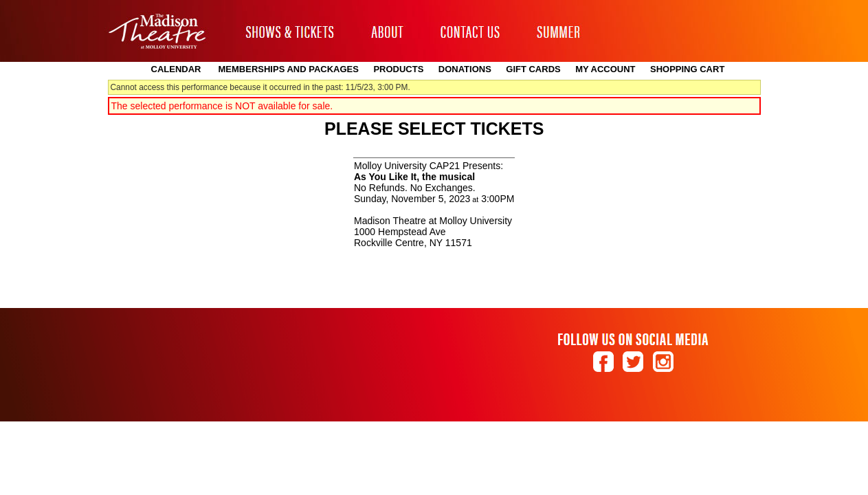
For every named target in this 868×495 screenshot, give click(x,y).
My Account (604, 69)
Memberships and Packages (289, 69)
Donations (465, 69)
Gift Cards (533, 69)
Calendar (176, 69)
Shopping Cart (687, 69)
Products (398, 69)
